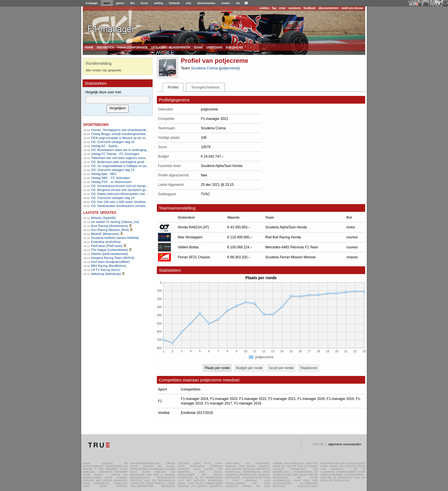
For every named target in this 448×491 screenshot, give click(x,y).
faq (274, 8)
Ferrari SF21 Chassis (194, 257)
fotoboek (174, 3)
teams (198, 47)
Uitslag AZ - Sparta (104, 146)
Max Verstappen (190, 237)
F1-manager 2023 (224, 399)
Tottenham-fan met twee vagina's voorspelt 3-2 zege (128, 158)
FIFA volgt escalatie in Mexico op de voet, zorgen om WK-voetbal (136, 138)
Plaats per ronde (217, 368)
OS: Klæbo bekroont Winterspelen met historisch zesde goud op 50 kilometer (145, 194)
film (133, 3)
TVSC (205, 194)
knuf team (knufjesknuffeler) (111, 262)
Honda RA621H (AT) (193, 227)
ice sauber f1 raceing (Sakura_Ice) (115, 222)
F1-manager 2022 (253, 399)
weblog (158, 3)
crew (282, 8)
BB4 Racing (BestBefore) (109, 266)
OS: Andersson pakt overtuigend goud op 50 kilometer (129, 162)
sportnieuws (96, 124)
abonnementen (206, 3)
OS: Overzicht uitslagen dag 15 (113, 170)
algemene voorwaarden (345, 444)
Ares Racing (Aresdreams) (110, 226)
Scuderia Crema (204, 68)
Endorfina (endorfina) (106, 242)
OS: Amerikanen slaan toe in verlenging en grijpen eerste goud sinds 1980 (143, 150)
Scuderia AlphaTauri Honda (286, 227)
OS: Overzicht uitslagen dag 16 (113, 142)
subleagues (234, 47)
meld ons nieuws (352, 8)
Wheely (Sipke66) (104, 218)
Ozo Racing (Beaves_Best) (110, 230)
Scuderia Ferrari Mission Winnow (291, 257)
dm (238, 3)
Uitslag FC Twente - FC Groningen (115, 154)
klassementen (180, 47)
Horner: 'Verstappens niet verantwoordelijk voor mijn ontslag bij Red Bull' (142, 130)
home (89, 47)
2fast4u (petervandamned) (110, 254)
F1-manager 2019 (340, 399)
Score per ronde (281, 368)
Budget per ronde (249, 368)
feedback (310, 8)
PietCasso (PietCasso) (107, 246)
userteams (214, 47)
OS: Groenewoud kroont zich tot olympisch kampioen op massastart (138, 186)
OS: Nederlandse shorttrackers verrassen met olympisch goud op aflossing (143, 206)
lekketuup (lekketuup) (106, 274)
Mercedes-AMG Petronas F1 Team (292, 247)
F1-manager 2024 (194, 399)
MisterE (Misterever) (105, 234)
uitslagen (159, 47)
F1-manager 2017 (218, 403)
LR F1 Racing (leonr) (106, 270)
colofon (264, 8)
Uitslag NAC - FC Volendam (111, 178)
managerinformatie (132, 47)
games (120, 3)
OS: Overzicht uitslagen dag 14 (113, 198)
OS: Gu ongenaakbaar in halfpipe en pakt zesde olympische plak (136, 166)
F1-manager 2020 (311, 399)
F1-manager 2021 (282, 399)
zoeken (226, 3)
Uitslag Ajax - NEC (104, 174)
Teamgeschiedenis (205, 87)
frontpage (92, 3)
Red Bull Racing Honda (283, 237)
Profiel (173, 87)
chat (188, 3)
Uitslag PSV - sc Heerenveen (111, 182)
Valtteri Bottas (188, 247)
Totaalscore (308, 368)
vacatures (295, 8)
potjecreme (229, 68)
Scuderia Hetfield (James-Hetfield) (115, 238)
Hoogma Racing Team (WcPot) (113, 258)
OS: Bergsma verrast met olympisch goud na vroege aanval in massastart (143, 190)
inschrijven (105, 47)
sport (107, 3)
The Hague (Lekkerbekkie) (110, 250)
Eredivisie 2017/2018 (197, 413)
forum (145, 3)
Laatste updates (100, 212)
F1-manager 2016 (248, 403)
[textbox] (118, 100)
